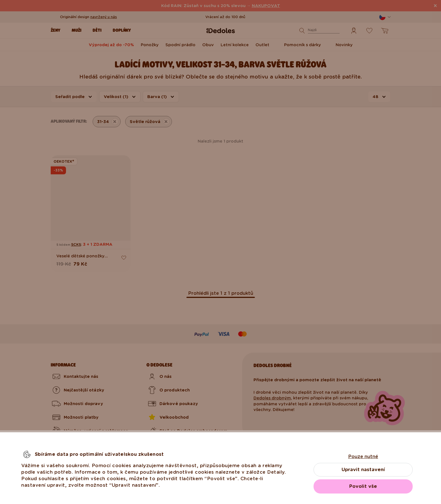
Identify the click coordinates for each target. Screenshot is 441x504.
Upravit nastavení (363, 470)
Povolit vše (363, 486)
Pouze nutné (363, 457)
